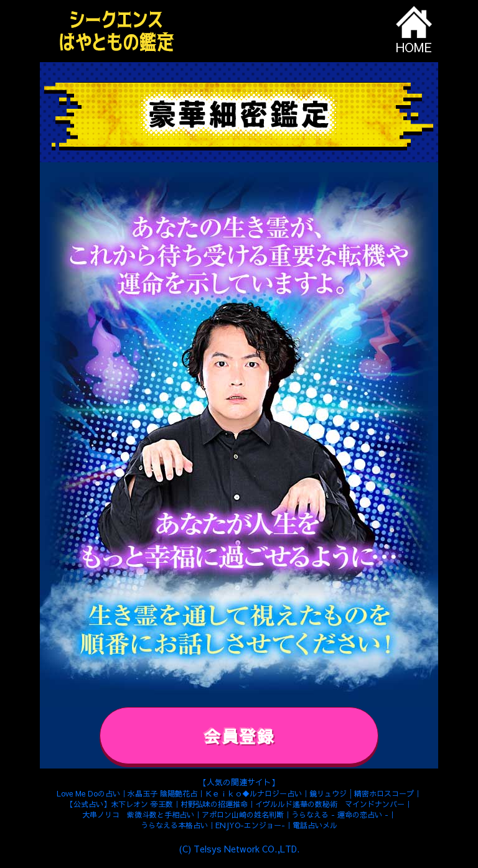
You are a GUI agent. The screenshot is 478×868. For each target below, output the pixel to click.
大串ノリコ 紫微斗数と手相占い (138, 815)
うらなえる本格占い (174, 825)
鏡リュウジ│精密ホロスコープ (362, 793)
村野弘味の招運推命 (214, 803)
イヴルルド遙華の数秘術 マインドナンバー (330, 803)
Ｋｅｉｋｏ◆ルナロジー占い (253, 793)
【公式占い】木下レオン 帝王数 (119, 803)
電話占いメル (315, 825)
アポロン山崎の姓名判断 (243, 814)
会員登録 (239, 736)
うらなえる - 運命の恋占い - (340, 815)
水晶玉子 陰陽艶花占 (162, 793)
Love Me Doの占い (88, 793)
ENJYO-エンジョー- (250, 825)
